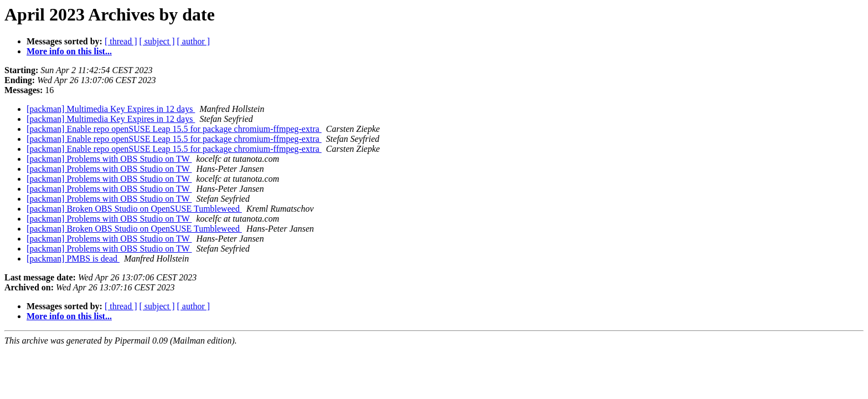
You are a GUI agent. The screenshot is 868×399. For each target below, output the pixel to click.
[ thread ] (121, 41)
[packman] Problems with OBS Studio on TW (109, 159)
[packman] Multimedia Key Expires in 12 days (111, 109)
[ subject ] (157, 41)
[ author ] (194, 41)
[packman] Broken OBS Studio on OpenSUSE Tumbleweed (134, 209)
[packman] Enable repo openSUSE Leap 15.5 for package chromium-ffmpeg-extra (174, 129)
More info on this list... (69, 51)
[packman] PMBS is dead (73, 259)
